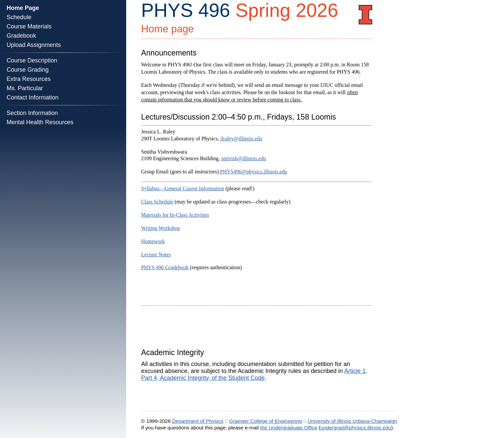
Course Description (32, 60)
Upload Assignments (34, 45)
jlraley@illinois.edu (241, 139)
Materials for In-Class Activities (175, 215)
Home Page (23, 8)
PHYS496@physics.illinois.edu (253, 172)
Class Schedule (157, 202)
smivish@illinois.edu (243, 158)
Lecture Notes (156, 255)
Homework (153, 241)
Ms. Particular (25, 88)
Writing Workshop (161, 228)
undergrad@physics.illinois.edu (356, 428)
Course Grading (28, 70)
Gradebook (21, 36)
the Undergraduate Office (289, 428)
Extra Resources (29, 79)
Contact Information (33, 97)
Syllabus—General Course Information (183, 188)
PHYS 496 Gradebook (165, 267)
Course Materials (29, 26)
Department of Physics (198, 421)
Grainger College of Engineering (266, 421)
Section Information (32, 113)
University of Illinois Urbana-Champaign (352, 421)
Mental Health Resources (40, 122)
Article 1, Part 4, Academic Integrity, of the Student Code (254, 374)
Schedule (19, 17)
